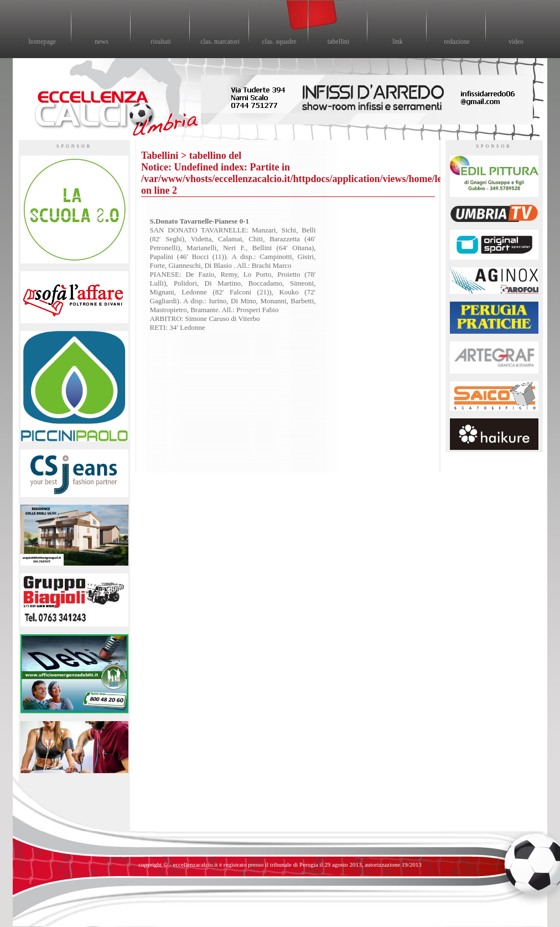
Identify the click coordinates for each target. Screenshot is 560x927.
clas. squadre (279, 42)
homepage (42, 42)
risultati (161, 42)
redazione (457, 42)
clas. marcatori (220, 42)
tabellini (338, 42)
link (398, 42)
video (516, 42)
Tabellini (160, 156)
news (102, 42)
